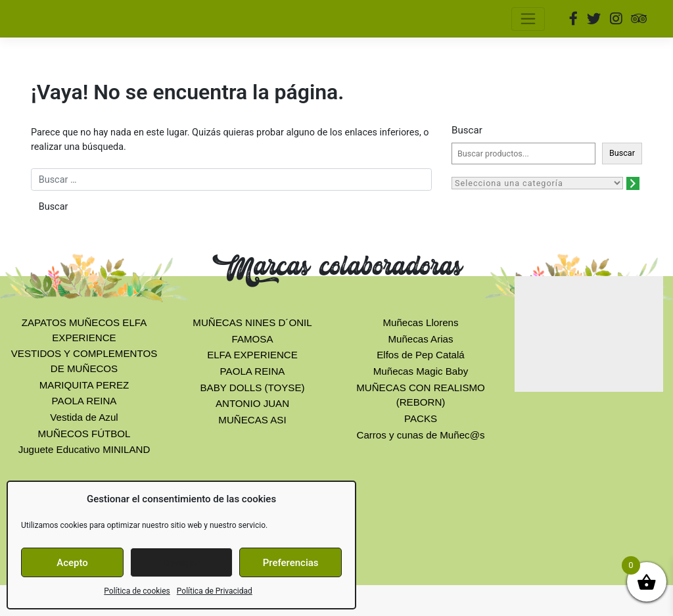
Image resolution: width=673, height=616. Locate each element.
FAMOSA (253, 339)
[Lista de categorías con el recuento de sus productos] (537, 183)
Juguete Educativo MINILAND (84, 449)
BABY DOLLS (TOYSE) (253, 388)
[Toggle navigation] (528, 19)
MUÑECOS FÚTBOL (84, 434)
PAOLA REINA (84, 401)
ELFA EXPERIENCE (252, 355)
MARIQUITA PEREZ (84, 385)
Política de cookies (137, 591)
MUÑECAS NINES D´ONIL (252, 322)
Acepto (72, 563)
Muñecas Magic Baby (421, 371)
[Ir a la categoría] (633, 183)
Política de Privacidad (215, 591)
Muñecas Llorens (420, 322)
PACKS (421, 418)
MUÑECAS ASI (252, 420)
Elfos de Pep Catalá (421, 355)
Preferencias (291, 563)
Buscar (467, 130)
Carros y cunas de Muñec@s (420, 435)
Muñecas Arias (420, 339)
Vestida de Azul (84, 417)
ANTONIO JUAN (252, 403)
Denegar (181, 563)
